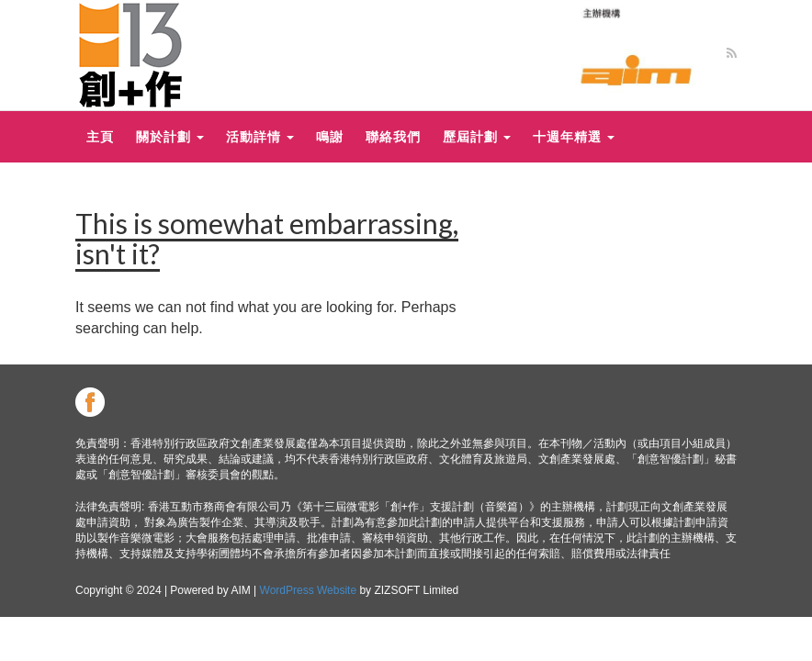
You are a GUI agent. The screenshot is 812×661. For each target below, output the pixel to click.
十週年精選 (574, 136)
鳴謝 (330, 136)
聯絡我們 (393, 136)
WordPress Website (309, 590)
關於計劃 (170, 136)
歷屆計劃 (477, 136)
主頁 (100, 136)
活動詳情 (260, 136)
